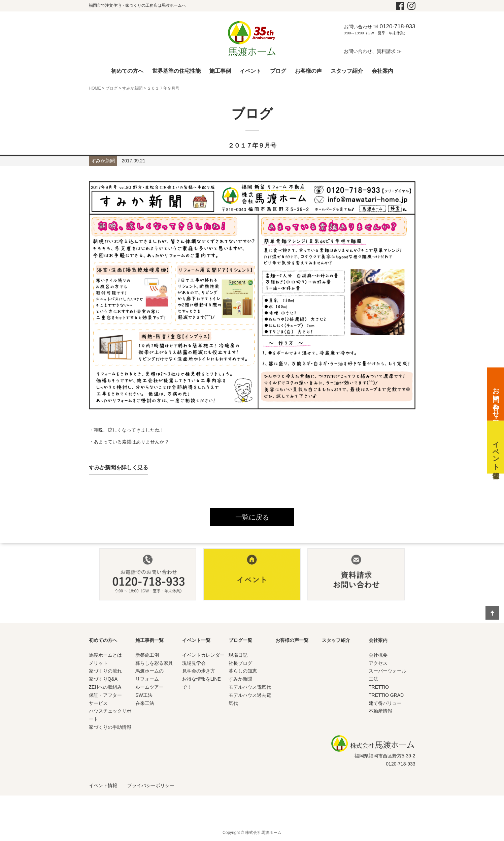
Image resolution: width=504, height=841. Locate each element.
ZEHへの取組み (105, 687)
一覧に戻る (252, 517)
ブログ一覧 (240, 640)
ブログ (278, 71)
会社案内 (382, 71)
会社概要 (378, 655)
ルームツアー (149, 687)
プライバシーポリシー (151, 785)
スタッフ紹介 (347, 71)
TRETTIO (379, 687)
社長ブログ (240, 663)
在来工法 (145, 703)
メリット (98, 663)
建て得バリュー (385, 703)
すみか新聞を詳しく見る (119, 468)
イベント (250, 71)
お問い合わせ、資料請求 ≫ (373, 51)
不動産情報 (380, 711)
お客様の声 (308, 71)
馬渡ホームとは (105, 655)
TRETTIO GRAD (386, 695)
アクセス (378, 663)
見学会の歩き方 (199, 671)
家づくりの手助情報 (110, 727)
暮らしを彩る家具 (154, 663)
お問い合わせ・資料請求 (496, 399)
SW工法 (144, 695)
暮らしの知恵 (243, 671)
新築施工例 (147, 655)
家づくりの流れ (105, 671)
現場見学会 (194, 663)
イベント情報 (103, 785)
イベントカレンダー (203, 655)
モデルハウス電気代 (250, 687)
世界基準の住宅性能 (176, 71)
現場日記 (238, 655)
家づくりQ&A (103, 679)
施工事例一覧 (149, 640)
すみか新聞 (132, 88)
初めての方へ (127, 71)
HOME (95, 88)
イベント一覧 (196, 640)
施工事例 (220, 71)
